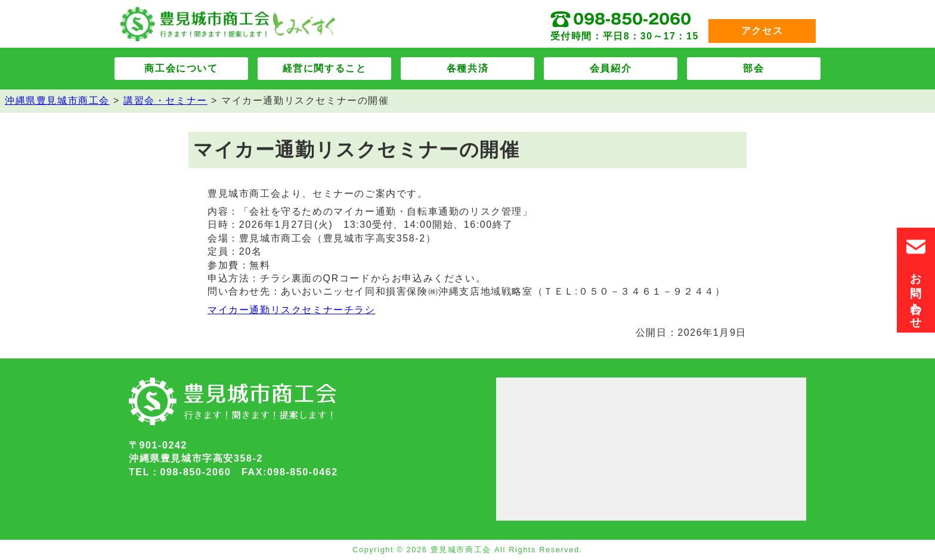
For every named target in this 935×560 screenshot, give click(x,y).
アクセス (762, 31)
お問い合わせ (916, 280)
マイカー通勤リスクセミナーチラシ (292, 310)
